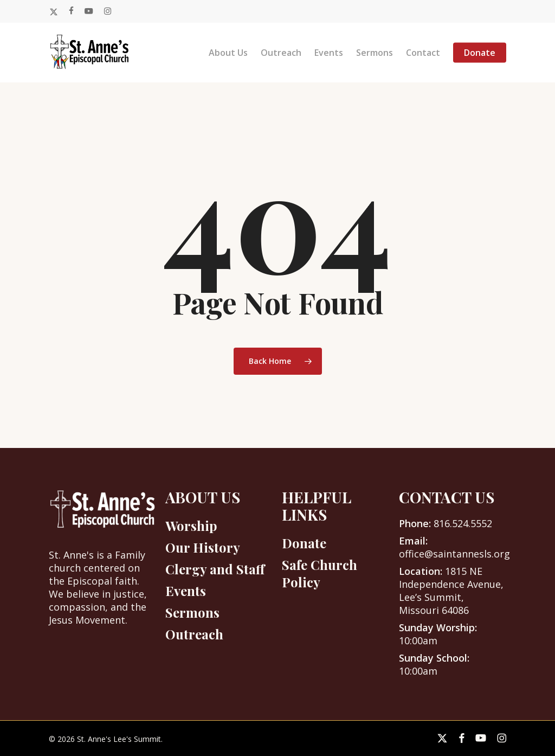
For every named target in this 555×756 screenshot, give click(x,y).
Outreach (194, 634)
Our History (203, 547)
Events (186, 591)
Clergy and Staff (215, 569)
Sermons (192, 612)
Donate (304, 543)
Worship (191, 526)
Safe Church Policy (320, 573)
